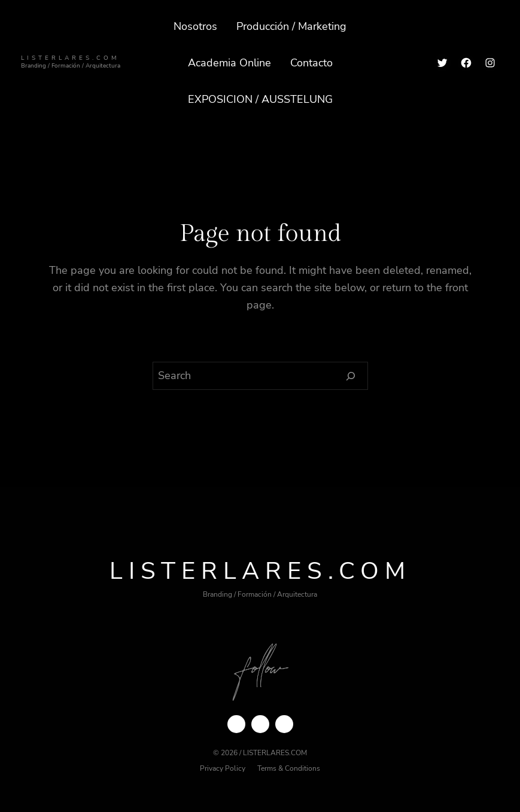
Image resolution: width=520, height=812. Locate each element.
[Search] (351, 376)
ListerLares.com (70, 58)
